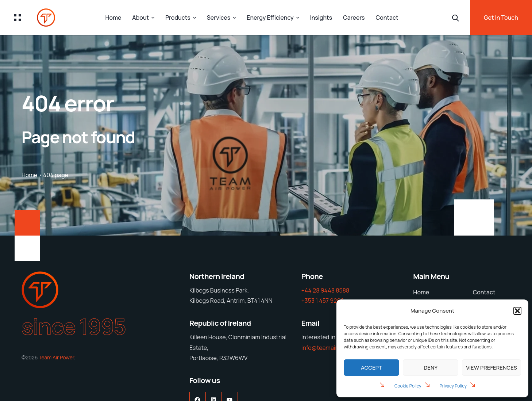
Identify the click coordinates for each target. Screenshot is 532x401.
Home (113, 18)
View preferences (491, 368)
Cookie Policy (408, 386)
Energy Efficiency (270, 18)
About (140, 18)
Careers (354, 18)
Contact (387, 18)
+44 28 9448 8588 (325, 290)
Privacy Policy (453, 386)
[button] (517, 311)
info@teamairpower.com (334, 348)
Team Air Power (56, 357)
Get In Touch (501, 18)
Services (219, 18)
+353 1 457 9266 (323, 301)
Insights (321, 18)
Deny (431, 368)
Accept (371, 368)
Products (178, 18)
